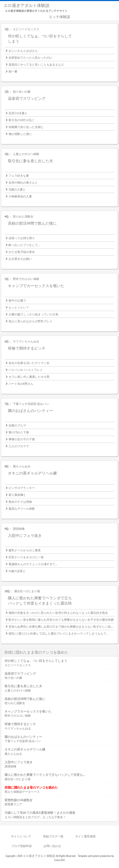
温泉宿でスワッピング (27, 98)
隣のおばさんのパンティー (30, 411)
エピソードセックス (26, 29)
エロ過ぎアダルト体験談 (27, 5)
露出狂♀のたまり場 (27, 591)
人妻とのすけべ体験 (26, 154)
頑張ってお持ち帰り (22, 238)
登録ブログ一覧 (53, 836)
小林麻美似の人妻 (20, 196)
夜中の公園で (17, 301)
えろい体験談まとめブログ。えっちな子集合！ (35, 817)
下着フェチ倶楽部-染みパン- (31, 404)
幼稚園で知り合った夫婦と (26, 127)
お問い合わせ (52, 846)
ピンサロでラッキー (22, 488)
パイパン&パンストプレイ (26, 370)
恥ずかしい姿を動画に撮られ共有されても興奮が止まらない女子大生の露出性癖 (61, 620)
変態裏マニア (13, 804)
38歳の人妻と (17, 189)
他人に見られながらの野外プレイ (30, 321)
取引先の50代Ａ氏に (22, 120)
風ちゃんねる (22, 466)
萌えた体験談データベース (22, 792)
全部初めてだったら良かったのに (30, 58)
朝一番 (13, 71)
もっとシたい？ (19, 307)
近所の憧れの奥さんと (23, 183)
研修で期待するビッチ (27, 348)
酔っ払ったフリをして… (24, 245)
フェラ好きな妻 (19, 176)
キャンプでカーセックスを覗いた (36, 286)
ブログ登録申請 (22, 846)
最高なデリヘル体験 (22, 509)
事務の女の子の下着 (22, 439)
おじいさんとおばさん (23, 51)
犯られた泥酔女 (23, 216)
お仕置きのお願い (20, 259)
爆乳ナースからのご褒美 (25, 550)
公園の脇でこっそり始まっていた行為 (33, 314)
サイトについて (21, 836)
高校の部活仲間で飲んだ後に (32, 223)
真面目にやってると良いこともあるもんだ (36, 65)
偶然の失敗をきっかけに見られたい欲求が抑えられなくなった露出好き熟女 (58, 613)
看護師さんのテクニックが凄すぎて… (33, 564)
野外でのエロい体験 (26, 279)
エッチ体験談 (59, 17)
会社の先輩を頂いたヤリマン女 (29, 363)
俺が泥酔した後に (20, 134)
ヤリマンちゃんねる (26, 341)
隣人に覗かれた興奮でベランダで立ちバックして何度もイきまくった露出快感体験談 (40, 603)
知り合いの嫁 (22, 92)
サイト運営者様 (85, 836)
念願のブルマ (17, 425)
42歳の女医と (17, 571)
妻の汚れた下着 (19, 432)
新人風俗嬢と (17, 495)
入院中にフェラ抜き (25, 536)
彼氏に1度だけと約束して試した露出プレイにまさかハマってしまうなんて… (58, 634)
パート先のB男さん (21, 384)
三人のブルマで (19, 446)
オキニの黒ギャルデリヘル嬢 (32, 473)
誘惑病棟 (19, 529)
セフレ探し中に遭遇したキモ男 (29, 377)
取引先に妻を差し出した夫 (30, 161)
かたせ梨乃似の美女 (22, 252)
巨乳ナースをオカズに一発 (26, 557)
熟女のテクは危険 (20, 502)
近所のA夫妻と (18, 113)
